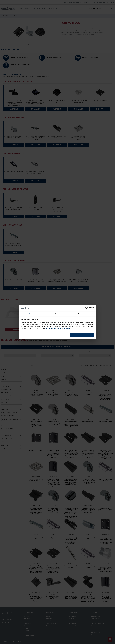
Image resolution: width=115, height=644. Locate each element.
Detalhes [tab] (58, 314)
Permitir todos (82, 335)
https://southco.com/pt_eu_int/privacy (59, 328)
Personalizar (57, 335)
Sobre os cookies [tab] (83, 314)
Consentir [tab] (32, 314)
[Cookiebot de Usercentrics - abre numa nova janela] (87, 308)
